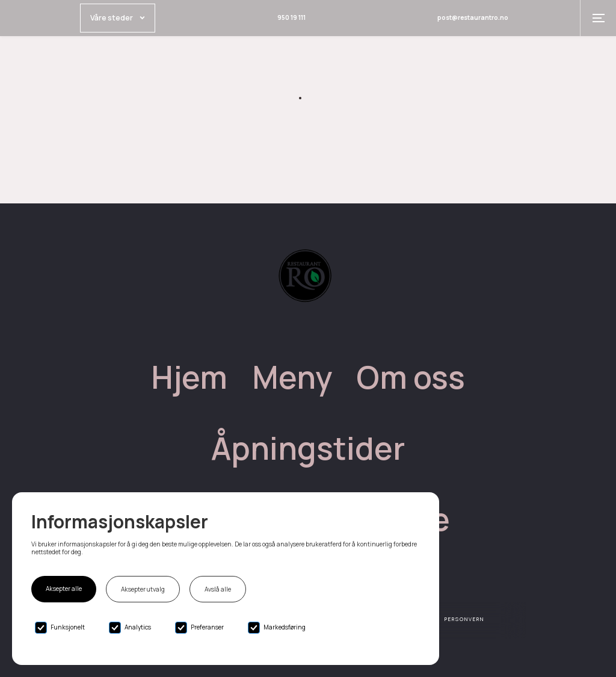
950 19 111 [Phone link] (291, 17)
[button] (598, 18)
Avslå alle (218, 589)
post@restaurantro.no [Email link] (473, 17)
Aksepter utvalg (143, 589)
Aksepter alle (64, 589)
